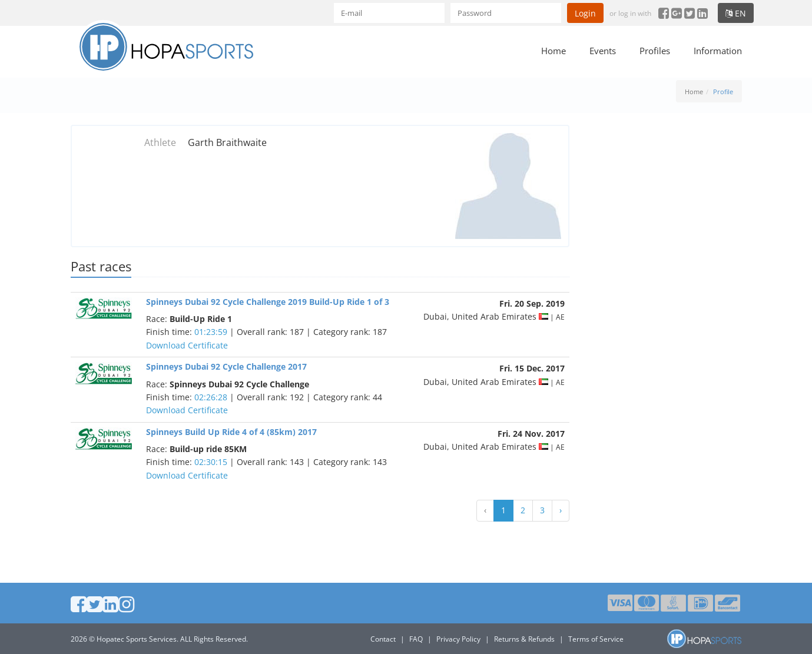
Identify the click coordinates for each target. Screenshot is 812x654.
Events (603, 51)
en (736, 13)
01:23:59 (211, 332)
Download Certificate (187, 345)
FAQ (416, 639)
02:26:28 (211, 397)
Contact (383, 639)
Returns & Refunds (524, 639)
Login (585, 13)
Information (718, 51)
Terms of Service (596, 639)
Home (554, 51)
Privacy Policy (458, 639)
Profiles (655, 51)
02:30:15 (211, 462)
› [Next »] (561, 510)
